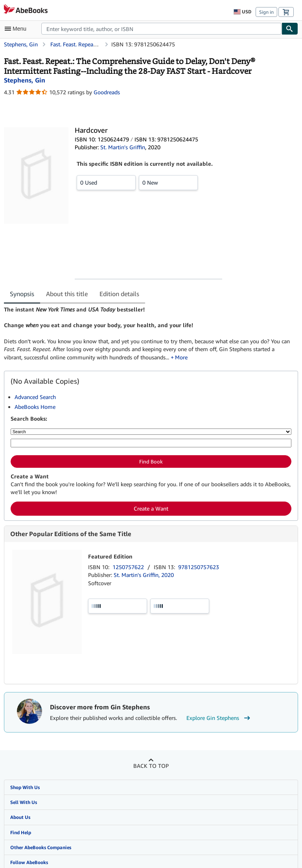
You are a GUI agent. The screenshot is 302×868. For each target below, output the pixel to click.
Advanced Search (35, 397)
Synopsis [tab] (22, 294)
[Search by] (151, 432)
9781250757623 (199, 567)
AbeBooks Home (35, 407)
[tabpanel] (148, 333)
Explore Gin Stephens (219, 718)
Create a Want (151, 508)
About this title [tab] (67, 294)
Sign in (266, 12)
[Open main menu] (17, 29)
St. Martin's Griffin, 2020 (144, 575)
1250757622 (129, 567)
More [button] (181, 357)
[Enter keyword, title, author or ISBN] (151, 443)
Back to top (151, 766)
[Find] (290, 29)
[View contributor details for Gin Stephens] (25, 80)
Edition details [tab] (119, 294)
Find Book (151, 461)
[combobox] (161, 29)
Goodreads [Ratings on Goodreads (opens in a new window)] (107, 92)
